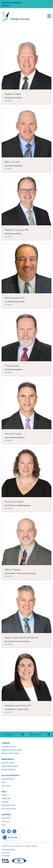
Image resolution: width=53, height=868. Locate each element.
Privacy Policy (6, 855)
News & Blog (6, 818)
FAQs (3, 825)
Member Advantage (8, 769)
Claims (4, 782)
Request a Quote (40, 734)
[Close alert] (51, 3)
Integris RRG (6, 798)
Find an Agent (13, 734)
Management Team (8, 805)
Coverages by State (8, 746)
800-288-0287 (10, 837)
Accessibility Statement (9, 849)
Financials (5, 802)
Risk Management (8, 779)
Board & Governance (9, 808)
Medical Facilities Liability (10, 753)
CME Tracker (6, 785)
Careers (4, 795)
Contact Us (5, 821)
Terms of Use (6, 852)
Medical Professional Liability (12, 750)
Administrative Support (10, 766)
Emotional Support (8, 763)
